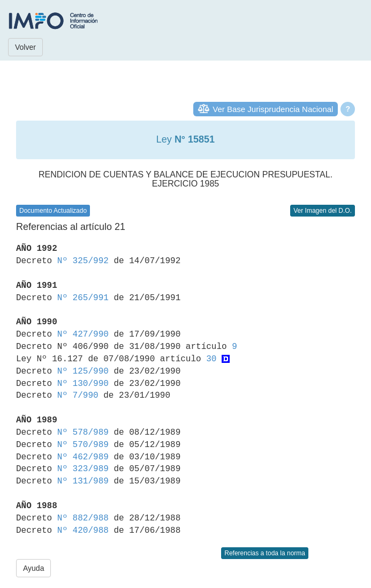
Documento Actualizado (53, 211)
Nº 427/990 (83, 334)
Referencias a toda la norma (265, 553)
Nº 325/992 (83, 261)
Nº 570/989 (83, 445)
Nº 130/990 (83, 384)
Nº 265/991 (83, 298)
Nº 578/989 (83, 433)
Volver (25, 47)
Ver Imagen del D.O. (323, 211)
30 (211, 359)
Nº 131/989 (83, 481)
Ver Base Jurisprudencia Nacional (273, 109)
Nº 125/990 (83, 371)
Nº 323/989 (83, 469)
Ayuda (33, 568)
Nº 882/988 (83, 518)
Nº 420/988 (83, 531)
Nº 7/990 (78, 396)
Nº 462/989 (83, 457)
